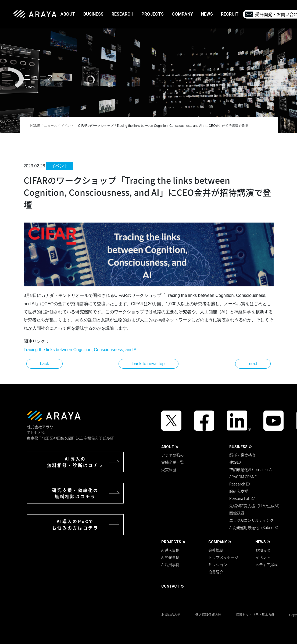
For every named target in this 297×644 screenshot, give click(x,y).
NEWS (261, 542)
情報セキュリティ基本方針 (255, 615)
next (253, 364)
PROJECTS (171, 542)
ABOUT (168, 447)
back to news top (148, 364)
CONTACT (170, 586)
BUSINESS (238, 447)
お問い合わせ (171, 615)
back (45, 364)
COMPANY (218, 542)
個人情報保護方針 (208, 615)
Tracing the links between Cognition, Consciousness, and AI (81, 350)
